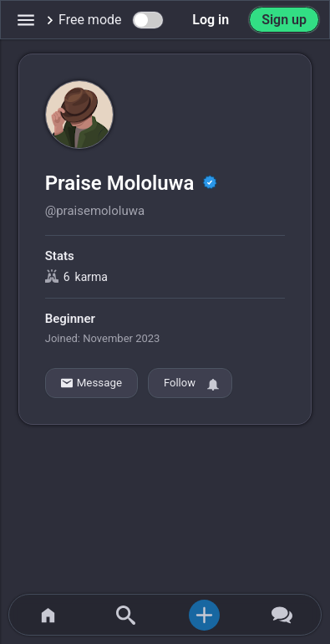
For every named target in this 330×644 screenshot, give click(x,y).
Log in (211, 20)
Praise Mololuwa (122, 183)
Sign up (284, 20)
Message (91, 383)
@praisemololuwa (95, 211)
